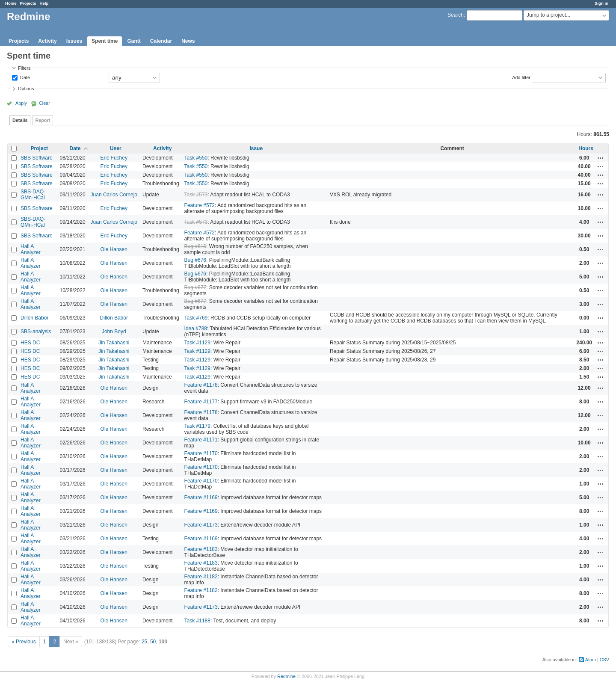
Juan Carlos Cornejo (114, 195)
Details (20, 120)
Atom (591, 660)
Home (11, 3)
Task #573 (196, 195)
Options (26, 89)
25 (144, 642)
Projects (28, 3)
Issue (256, 148)
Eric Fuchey (114, 158)
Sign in (601, 3)
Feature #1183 (201, 549)
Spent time (105, 41)
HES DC (30, 343)
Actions (601, 158)
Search (456, 15)
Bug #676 (195, 260)
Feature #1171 (201, 440)
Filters (24, 68)
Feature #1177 (201, 402)
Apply (21, 103)
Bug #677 (195, 287)
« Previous (24, 642)
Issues (74, 41)
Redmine (286, 676)
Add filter (521, 77)
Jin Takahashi (114, 343)
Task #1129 (197, 343)
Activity (47, 41)
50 (153, 642)
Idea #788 (196, 329)
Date (24, 77)
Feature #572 (200, 205)
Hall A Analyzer (31, 249)
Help (44, 3)
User (116, 148)
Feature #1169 (201, 497)
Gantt (134, 41)
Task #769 (196, 318)
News (188, 41)
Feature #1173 (201, 525)
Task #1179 (197, 426)
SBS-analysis (36, 332)
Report (43, 120)
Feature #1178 (201, 385)
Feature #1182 (201, 577)
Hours (586, 148)
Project (39, 148)
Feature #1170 (201, 453)
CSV (604, 660)
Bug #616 (195, 246)
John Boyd (114, 332)
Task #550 (196, 158)
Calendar (161, 41)
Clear (44, 103)
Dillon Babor (34, 318)
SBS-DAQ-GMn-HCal (33, 195)
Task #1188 (197, 621)
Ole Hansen (114, 249)
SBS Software (37, 158)
